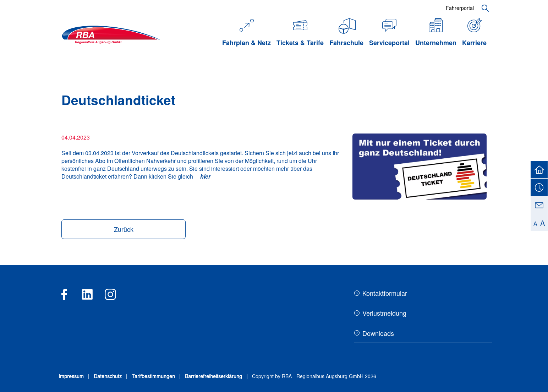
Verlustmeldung (384, 313)
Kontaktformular (385, 293)
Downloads (378, 333)
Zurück (124, 229)
